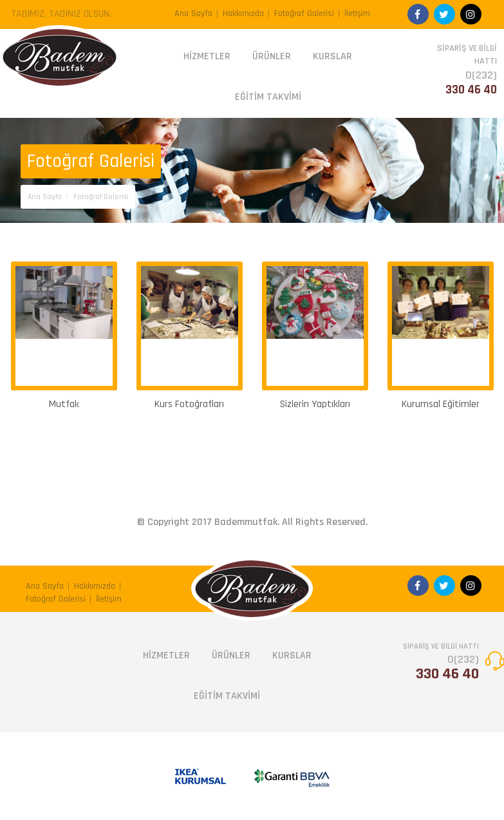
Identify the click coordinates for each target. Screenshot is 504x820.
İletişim (357, 14)
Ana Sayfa (193, 14)
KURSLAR (332, 56)
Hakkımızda (243, 14)
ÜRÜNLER (272, 56)
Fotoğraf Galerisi (304, 14)
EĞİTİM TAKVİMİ (268, 97)
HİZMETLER (207, 56)
